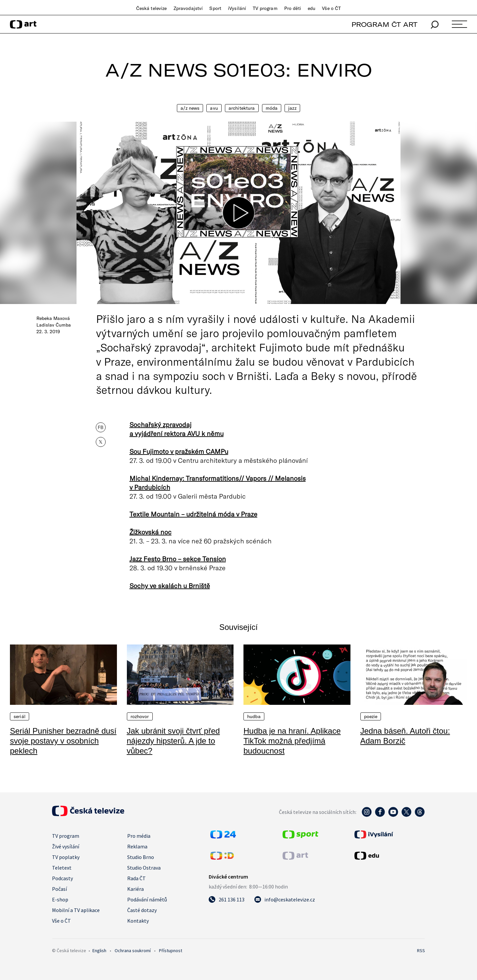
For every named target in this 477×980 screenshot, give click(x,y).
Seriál (20, 716)
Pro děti (293, 8)
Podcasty (62, 878)
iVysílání (237, 8)
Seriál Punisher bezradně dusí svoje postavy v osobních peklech (63, 741)
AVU (214, 108)
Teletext (62, 868)
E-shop (60, 899)
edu (312, 8)
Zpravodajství (188, 8)
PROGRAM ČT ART (384, 24)
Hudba (254, 716)
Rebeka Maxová (53, 318)
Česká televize (152, 8)
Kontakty (138, 921)
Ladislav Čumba (54, 325)
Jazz (292, 108)
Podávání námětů (147, 899)
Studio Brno (141, 857)
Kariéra (135, 889)
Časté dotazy (142, 910)
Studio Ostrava (144, 868)
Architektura (242, 108)
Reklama (137, 846)
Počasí (59, 889)
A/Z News (190, 108)
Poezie (371, 716)
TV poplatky (66, 857)
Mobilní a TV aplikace (76, 910)
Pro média (139, 836)
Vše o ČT (331, 8)
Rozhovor (140, 716)
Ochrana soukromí (133, 950)
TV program (265, 8)
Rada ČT (136, 878)
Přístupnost (171, 950)
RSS (421, 950)
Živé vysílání (66, 846)
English (99, 950)
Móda (272, 108)
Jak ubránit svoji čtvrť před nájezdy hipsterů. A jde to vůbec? (173, 741)
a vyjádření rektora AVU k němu (177, 433)
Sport (215, 8)
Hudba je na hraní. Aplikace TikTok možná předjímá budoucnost (292, 741)
